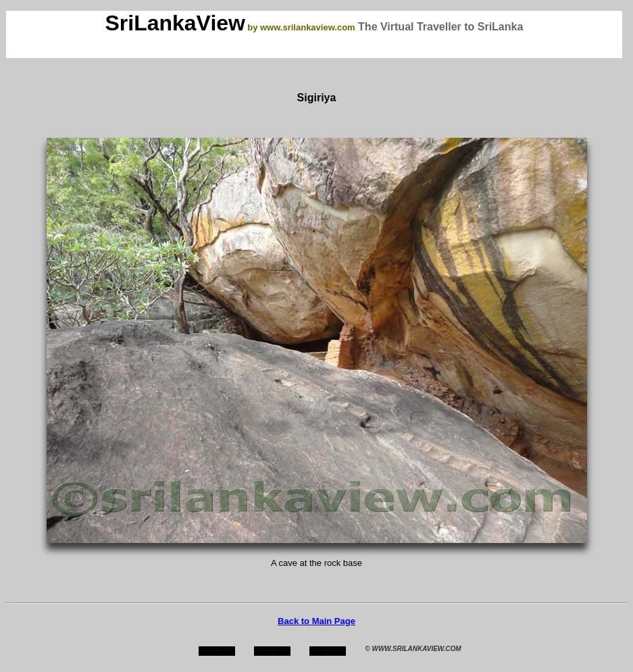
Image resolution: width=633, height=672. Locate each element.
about (273, 651)
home (217, 651)
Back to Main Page (316, 621)
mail (328, 651)
